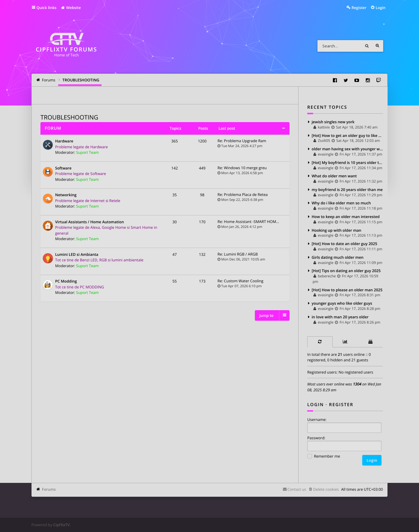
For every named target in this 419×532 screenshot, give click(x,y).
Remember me (324, 457)
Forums (49, 489)
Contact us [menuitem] (297, 489)
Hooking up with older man (337, 230)
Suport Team (87, 152)
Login (316, 405)
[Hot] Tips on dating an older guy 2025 (346, 271)
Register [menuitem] (359, 8)
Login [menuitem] (381, 8)
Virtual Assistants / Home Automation (90, 222)
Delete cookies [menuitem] (326, 489)
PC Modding (66, 281)
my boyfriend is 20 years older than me (347, 190)
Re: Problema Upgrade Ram (242, 141)
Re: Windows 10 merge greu (242, 168)
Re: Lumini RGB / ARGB (238, 254)
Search (367, 46)
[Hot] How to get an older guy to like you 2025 (347, 135)
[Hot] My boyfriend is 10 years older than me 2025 (347, 163)
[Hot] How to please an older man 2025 (347, 290)
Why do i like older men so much (341, 203)
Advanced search (377, 46)
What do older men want (334, 176)
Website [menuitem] (71, 8)
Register (341, 405)
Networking (66, 195)
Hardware (64, 141)
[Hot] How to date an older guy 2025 (344, 244)
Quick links (47, 8)
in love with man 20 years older (340, 317)
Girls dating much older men (338, 257)
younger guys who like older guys (342, 303)
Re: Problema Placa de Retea (243, 194)
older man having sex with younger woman (347, 149)
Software (63, 168)
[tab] (320, 342)
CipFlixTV (62, 525)
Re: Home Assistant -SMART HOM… (248, 222)
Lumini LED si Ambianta (77, 255)
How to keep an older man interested (346, 217)
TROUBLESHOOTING (69, 117)
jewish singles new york (333, 122)
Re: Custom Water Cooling (241, 281)
